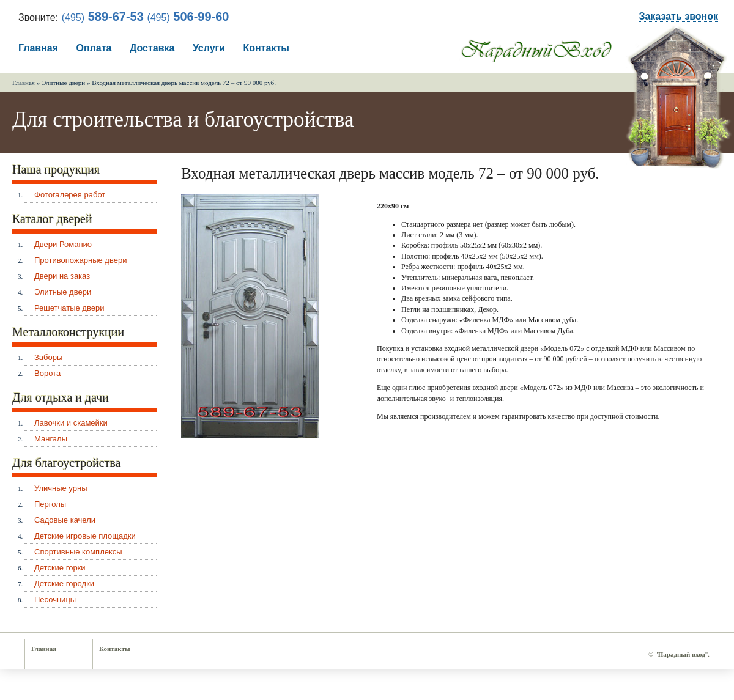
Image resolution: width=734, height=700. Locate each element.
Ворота (47, 373)
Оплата (94, 48)
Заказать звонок (678, 16)
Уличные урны (61, 488)
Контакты (266, 48)
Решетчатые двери (69, 308)
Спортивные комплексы (78, 552)
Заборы (48, 357)
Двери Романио (63, 244)
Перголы (50, 504)
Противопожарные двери (80, 260)
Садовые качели (65, 520)
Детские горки (60, 568)
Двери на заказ (62, 276)
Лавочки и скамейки (71, 423)
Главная (38, 48)
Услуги (209, 48)
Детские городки (64, 584)
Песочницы (55, 599)
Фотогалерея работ (70, 195)
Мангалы (51, 439)
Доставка (152, 48)
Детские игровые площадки (85, 536)
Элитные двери (63, 83)
